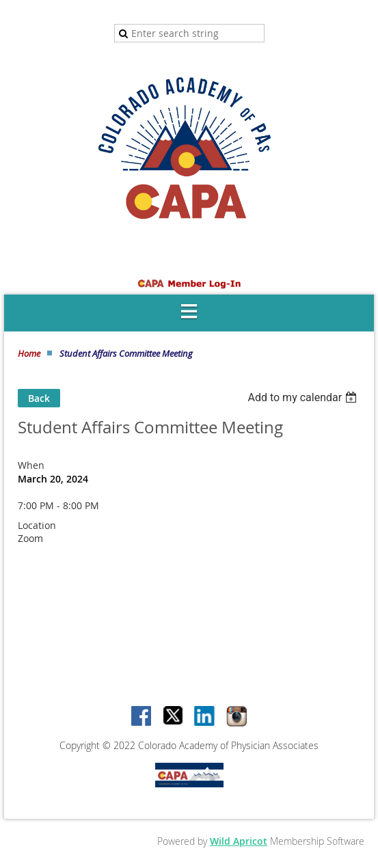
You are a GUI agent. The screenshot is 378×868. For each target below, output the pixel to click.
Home (29, 353)
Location (37, 525)
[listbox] (304, 397)
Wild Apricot (239, 841)
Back (39, 398)
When (31, 465)
